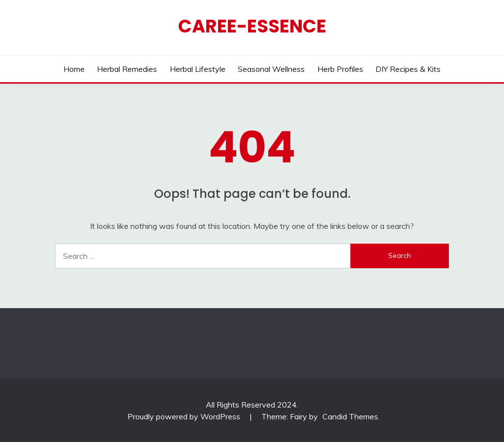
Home (74, 69)
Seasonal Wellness (271, 69)
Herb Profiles (340, 69)
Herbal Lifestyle (198, 69)
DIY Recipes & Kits (408, 69)
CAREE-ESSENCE (252, 26)
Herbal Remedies (127, 69)
